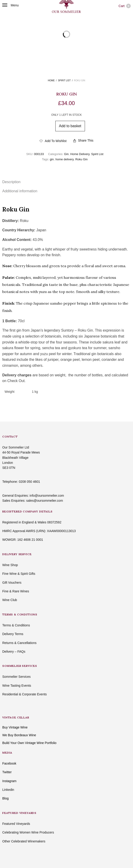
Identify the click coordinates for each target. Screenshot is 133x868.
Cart (125, 6)
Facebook (9, 763)
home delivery (64, 159)
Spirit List (64, 80)
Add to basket (70, 126)
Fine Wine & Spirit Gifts (19, 574)
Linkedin (8, 790)
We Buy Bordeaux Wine (19, 735)
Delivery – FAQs (14, 652)
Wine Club (10, 600)
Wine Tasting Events (17, 686)
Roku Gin (82, 159)
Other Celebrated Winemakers (24, 841)
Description (11, 182)
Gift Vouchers (12, 583)
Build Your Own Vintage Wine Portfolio (29, 743)
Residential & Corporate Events (24, 694)
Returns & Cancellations (19, 643)
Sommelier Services (16, 677)
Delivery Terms (13, 634)
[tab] (66, 182)
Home (51, 80)
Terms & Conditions (16, 625)
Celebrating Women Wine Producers (28, 832)
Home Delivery (80, 154)
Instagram (9, 781)
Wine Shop (10, 565)
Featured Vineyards (16, 824)
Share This (83, 140)
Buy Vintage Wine (15, 727)
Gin (66, 154)
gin (52, 159)
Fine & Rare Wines (16, 591)
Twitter (7, 772)
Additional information (20, 191)
